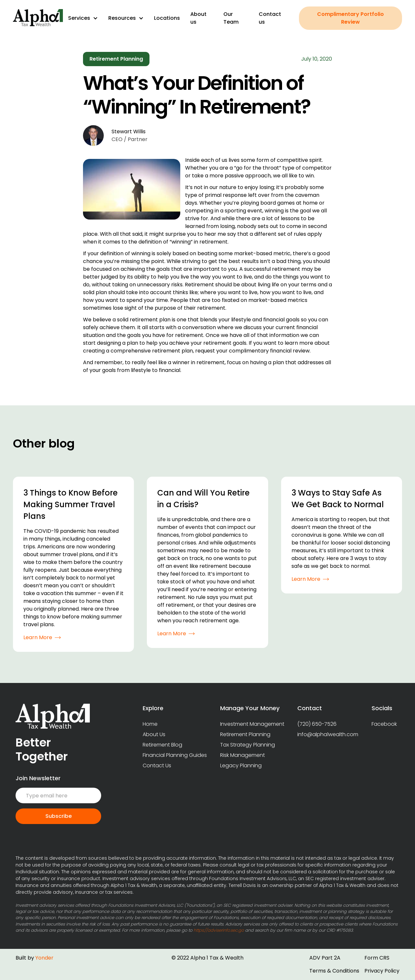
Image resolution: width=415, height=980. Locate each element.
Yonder (44, 958)
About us (198, 18)
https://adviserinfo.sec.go (219, 930)
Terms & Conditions (334, 971)
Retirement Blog (162, 745)
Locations (167, 18)
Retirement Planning (245, 734)
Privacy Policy (382, 971)
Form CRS (377, 958)
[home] (38, 18)
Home (150, 724)
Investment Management (252, 724)
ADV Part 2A (325, 958)
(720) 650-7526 (317, 724)
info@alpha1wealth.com (328, 734)
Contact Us (157, 765)
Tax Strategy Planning (248, 745)
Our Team (231, 18)
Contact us (270, 18)
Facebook (384, 724)
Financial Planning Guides (175, 755)
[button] (83, 18)
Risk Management (243, 755)
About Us (154, 734)
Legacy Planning (241, 765)
